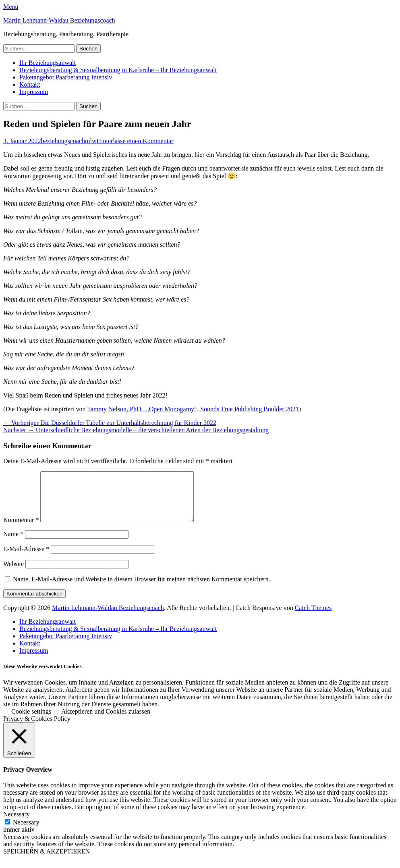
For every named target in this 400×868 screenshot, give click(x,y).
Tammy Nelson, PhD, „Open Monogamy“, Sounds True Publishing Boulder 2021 (193, 409)
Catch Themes (313, 617)
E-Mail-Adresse (26, 559)
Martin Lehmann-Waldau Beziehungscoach (59, 20)
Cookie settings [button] (31, 721)
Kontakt (30, 84)
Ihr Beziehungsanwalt (48, 63)
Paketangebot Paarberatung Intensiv (66, 77)
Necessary (26, 832)
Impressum (34, 92)
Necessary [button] (17, 824)
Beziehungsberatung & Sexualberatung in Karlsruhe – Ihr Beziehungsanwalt (118, 70)
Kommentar (21, 530)
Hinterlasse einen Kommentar (135, 141)
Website (13, 573)
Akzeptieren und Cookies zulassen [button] (106, 721)
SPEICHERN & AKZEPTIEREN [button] (47, 861)
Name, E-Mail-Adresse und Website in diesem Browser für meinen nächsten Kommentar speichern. (142, 589)
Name (13, 544)
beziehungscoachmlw (69, 141)
